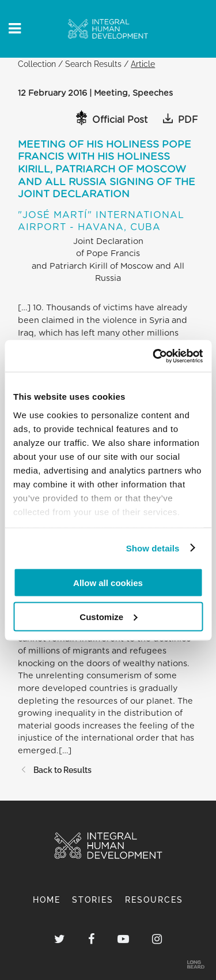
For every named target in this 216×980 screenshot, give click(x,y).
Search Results (93, 64)
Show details (153, 548)
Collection (37, 64)
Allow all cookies (108, 583)
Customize (108, 616)
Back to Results (55, 770)
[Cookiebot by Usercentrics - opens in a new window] (154, 356)
